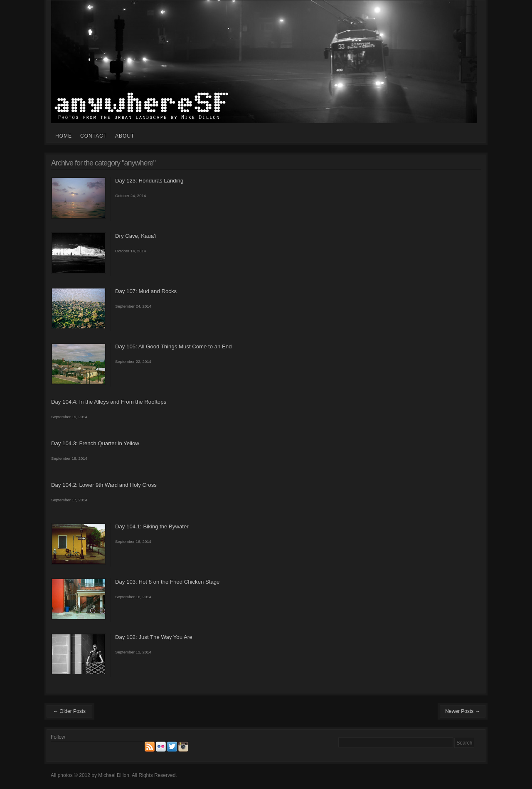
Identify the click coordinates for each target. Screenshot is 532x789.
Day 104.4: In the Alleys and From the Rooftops (109, 402)
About (125, 136)
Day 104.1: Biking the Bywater (152, 526)
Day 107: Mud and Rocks (146, 291)
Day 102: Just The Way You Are (154, 637)
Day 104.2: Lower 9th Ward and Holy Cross (104, 485)
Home (64, 136)
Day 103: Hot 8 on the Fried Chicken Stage (167, 582)
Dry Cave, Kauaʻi (135, 236)
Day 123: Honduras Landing (149, 181)
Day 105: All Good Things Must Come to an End (174, 346)
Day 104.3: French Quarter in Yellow (95, 443)
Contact (94, 136)
